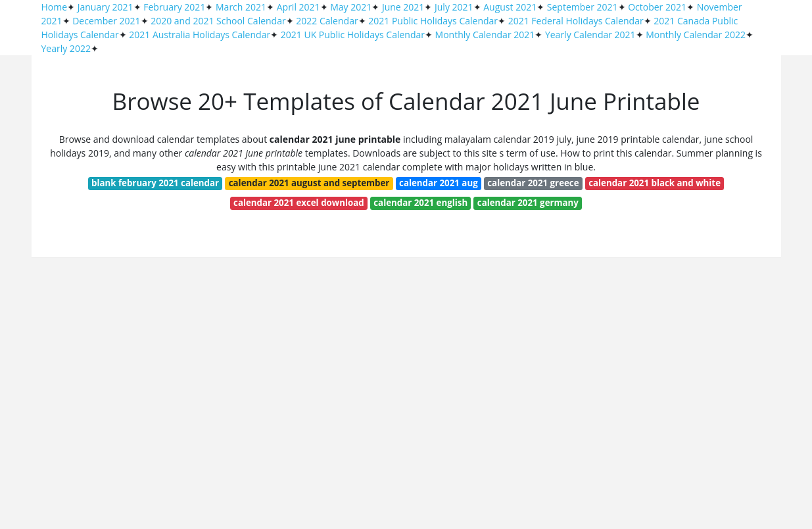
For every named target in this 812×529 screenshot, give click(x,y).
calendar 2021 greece (533, 183)
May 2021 (351, 7)
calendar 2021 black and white (655, 183)
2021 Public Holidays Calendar (433, 21)
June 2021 (403, 7)
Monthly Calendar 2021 (485, 35)
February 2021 (174, 7)
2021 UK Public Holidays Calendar (353, 35)
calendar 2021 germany (528, 203)
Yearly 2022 (66, 48)
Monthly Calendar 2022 (696, 35)
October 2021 (657, 7)
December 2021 (106, 21)
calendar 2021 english (420, 203)
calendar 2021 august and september (309, 183)
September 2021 (583, 7)
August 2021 (510, 7)
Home (55, 7)
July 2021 (454, 7)
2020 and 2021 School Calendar (218, 21)
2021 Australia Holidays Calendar (200, 35)
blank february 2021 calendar (155, 183)
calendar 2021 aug (439, 183)
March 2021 (241, 7)
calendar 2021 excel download (299, 203)
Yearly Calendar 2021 (590, 35)
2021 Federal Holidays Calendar (576, 21)
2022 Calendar (327, 21)
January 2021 (106, 7)
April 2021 (299, 7)
